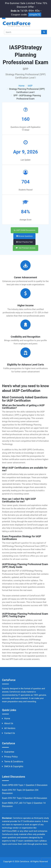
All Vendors (9, 728)
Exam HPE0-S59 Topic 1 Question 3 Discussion (25, 785)
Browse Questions (24, 236)
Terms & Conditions (13, 762)
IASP (30, 86)
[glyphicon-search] (44, 32)
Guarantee (8, 752)
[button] (26, 18)
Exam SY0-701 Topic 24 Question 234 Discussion (20, 792)
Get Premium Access (26, 248)
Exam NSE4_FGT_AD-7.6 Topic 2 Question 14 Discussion (24, 805)
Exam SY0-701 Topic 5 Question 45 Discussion (25, 798)
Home (21, 86)
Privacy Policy (10, 757)
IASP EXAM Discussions (24, 230)
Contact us (8, 733)
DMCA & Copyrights (13, 766)
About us (8, 723)
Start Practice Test (24, 242)
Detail (26, 130)
